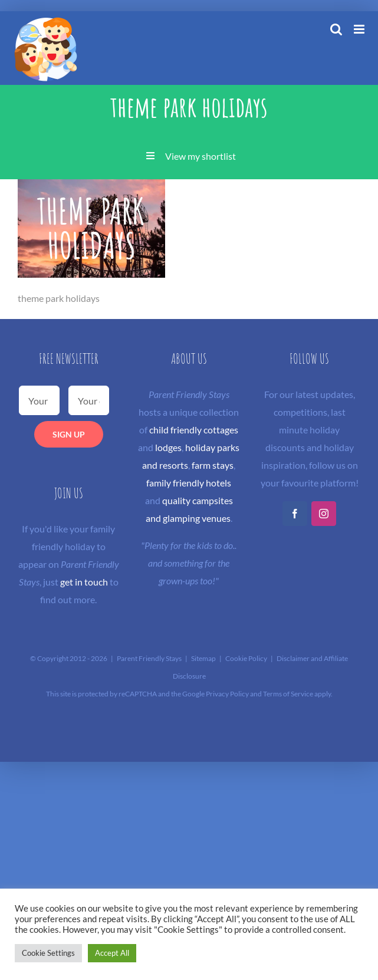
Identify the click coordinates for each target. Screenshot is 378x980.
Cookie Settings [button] (48, 953)
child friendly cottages (194, 430)
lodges (168, 447)
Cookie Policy (246, 658)
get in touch (84, 582)
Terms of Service (288, 694)
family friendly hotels (189, 483)
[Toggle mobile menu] (360, 29)
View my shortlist (200, 156)
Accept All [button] (112, 953)
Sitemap (203, 658)
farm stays (213, 465)
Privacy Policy (227, 694)
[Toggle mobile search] (336, 29)
